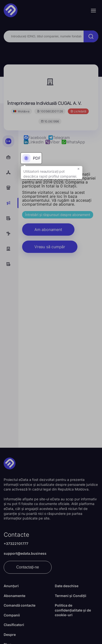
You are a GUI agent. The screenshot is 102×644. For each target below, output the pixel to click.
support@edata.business (25, 553)
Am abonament (48, 230)
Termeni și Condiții (71, 596)
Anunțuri (11, 586)
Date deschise (67, 586)
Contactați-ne (28, 567)
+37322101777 (16, 544)
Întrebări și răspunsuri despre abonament (58, 215)
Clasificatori (14, 625)
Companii (12, 615)
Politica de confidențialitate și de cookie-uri (73, 610)
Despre (10, 635)
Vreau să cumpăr (50, 247)
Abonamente (15, 596)
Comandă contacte (20, 605)
